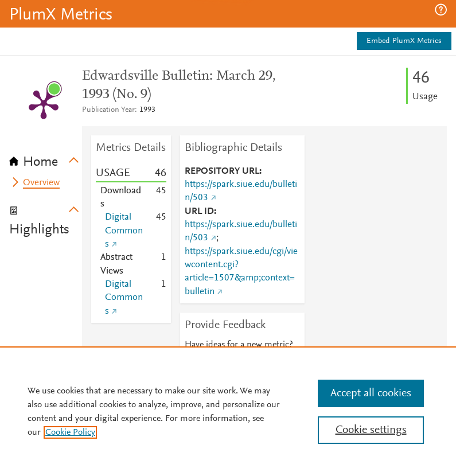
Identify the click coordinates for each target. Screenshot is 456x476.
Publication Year (108, 110)
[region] (228, 411)
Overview (41, 183)
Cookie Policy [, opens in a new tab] (70, 432)
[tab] (46, 158)
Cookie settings (371, 430)
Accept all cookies (371, 393)
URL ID (199, 212)
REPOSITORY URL (222, 171)
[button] (441, 10)
